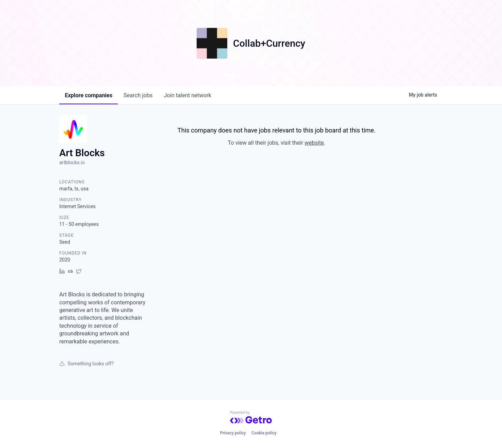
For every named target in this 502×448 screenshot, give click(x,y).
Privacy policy (233, 433)
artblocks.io (72, 162)
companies (89, 95)
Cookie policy (264, 433)
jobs (138, 95)
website (314, 143)
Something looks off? (86, 364)
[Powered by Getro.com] (251, 417)
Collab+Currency (269, 43)
